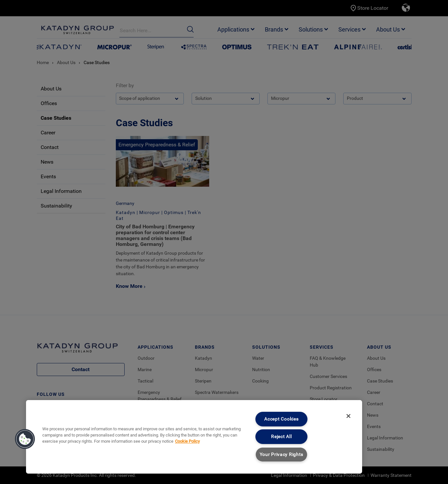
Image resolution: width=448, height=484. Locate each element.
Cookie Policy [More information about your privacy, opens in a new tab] (187, 441)
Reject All (281, 437)
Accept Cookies (281, 419)
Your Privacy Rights (282, 455)
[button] (25, 439)
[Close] (348, 416)
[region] (194, 437)
